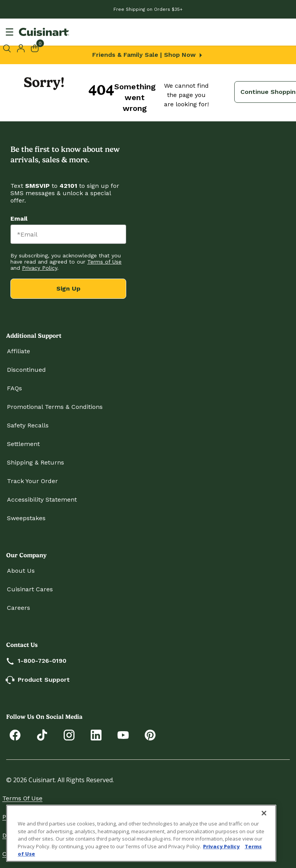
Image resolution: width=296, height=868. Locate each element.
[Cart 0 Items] (39, 48)
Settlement (23, 444)
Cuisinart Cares (30, 589)
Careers (19, 608)
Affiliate (19, 351)
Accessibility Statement (42, 500)
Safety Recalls (28, 425)
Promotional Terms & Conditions (55, 407)
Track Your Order (32, 481)
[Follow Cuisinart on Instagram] (69, 734)
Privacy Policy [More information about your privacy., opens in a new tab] (221, 846)
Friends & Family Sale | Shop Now (148, 55)
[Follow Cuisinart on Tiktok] (42, 734)
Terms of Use (22, 798)
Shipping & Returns (36, 462)
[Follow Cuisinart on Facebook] (15, 734)
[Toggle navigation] (9, 32)
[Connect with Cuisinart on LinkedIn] (96, 734)
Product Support (38, 680)
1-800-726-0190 (37, 661)
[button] (21, 48)
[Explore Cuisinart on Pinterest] (150, 734)
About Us (21, 571)
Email (19, 219)
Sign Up (68, 288)
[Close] (264, 813)
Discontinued (26, 370)
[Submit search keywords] (8, 48)
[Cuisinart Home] (44, 32)
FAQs (14, 388)
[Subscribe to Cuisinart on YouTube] (123, 734)
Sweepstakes (26, 518)
